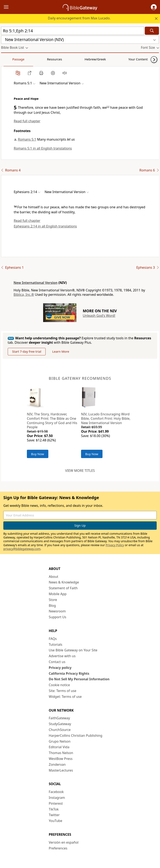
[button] (154, 7)
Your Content (82, 59)
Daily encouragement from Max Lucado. (79, 18)
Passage (10, 59)
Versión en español (64, 842)
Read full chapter (27, 121)
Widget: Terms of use (65, 697)
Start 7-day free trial (27, 351)
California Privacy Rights (69, 673)
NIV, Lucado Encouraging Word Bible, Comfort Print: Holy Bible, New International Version (106, 418)
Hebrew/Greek (55, 59)
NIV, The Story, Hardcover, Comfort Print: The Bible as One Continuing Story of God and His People (52, 421)
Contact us (57, 662)
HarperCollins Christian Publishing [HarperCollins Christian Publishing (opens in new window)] (76, 736)
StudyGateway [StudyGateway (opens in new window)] (60, 724)
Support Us (57, 617)
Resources (31, 59)
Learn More (61, 351)
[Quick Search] (72, 31)
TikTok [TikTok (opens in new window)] (54, 809)
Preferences (58, 848)
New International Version (36, 283)
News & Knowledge (64, 582)
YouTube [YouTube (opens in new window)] (56, 821)
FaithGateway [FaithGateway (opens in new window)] (59, 718)
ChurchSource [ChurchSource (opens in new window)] (60, 730)
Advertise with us (62, 656)
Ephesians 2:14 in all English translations (45, 226)
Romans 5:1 (27, 139)
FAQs (53, 639)
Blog (52, 606)
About (53, 577)
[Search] (152, 31)
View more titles (80, 471)
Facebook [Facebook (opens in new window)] (56, 792)
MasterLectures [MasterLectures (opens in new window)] (61, 770)
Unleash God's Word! (99, 316)
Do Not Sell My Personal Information (79, 679)
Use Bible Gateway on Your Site (73, 650)
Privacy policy (60, 668)
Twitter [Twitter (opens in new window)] (54, 815)
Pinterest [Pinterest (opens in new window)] (56, 803)
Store (53, 600)
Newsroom (57, 611)
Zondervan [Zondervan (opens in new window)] (57, 764)
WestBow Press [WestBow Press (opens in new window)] (61, 759)
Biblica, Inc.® (24, 295)
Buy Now (38, 454)
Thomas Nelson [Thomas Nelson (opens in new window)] (61, 753)
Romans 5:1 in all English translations (43, 148)
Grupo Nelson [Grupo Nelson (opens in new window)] (60, 741)
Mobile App (58, 594)
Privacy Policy (115, 545)
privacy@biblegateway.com (22, 549)
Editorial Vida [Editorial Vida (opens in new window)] (59, 747)
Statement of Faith (63, 588)
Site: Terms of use (62, 691)
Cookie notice (59, 685)
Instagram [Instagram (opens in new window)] (57, 798)
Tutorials (56, 644)
